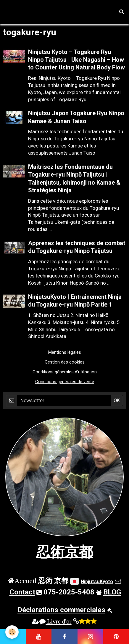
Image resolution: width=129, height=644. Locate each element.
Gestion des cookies (65, 362)
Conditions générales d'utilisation (65, 372)
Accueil (26, 580)
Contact (22, 592)
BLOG (112, 592)
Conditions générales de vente (65, 382)
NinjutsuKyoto (97, 581)
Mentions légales (65, 352)
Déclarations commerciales (61, 610)
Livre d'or (55, 621)
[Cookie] (12, 632)
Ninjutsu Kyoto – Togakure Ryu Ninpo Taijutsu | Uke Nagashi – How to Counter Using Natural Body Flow (76, 60)
